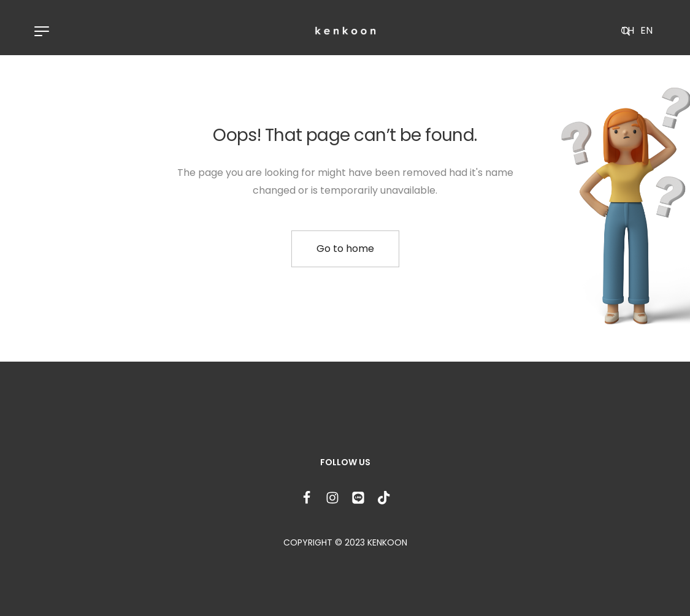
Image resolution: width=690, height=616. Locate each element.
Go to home (345, 249)
